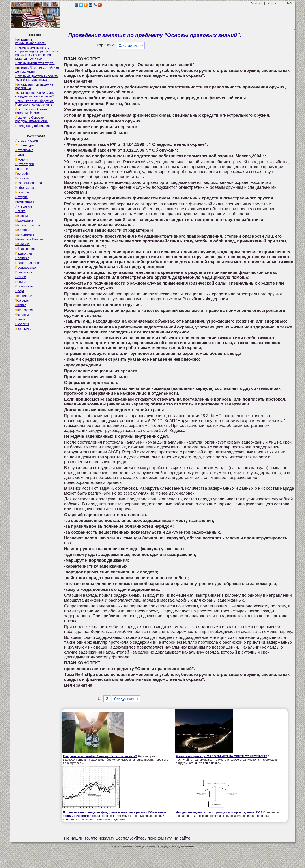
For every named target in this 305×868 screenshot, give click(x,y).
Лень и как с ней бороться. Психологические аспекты (35, 103)
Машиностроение (28, 225)
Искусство (23, 192)
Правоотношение (28, 263)
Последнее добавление (33, 126)
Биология (22, 159)
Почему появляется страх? (35, 63)
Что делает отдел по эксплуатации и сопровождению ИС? (219, 812)
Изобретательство (29, 183)
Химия (20, 319)
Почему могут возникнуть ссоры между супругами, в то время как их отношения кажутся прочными (37, 53)
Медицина (23, 230)
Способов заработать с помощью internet (32, 111)
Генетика (22, 169)
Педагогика (24, 253)
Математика (24, 221)
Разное (21, 277)
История (21, 197)
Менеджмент (25, 235)
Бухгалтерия (25, 164)
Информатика (26, 188)
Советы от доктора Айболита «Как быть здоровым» (37, 78)
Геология (22, 178)
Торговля (22, 300)
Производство (26, 268)
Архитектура (25, 145)
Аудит (20, 155)
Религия (21, 282)
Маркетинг (23, 216)
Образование (25, 249)
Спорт (20, 291)
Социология (24, 286)
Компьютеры (25, 202)
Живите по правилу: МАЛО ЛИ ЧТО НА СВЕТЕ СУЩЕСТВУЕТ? (221, 756)
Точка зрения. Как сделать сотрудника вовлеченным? (35, 94)
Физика (21, 305)
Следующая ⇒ (131, 46)
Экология (22, 324)
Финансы (22, 315)
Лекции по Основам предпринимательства (32, 119)
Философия (24, 310)
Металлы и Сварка (29, 239)
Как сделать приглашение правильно (34, 86)
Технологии (24, 296)
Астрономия (24, 150)
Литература (24, 206)
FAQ (289, 4)
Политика (22, 258)
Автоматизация (27, 141)
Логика (20, 211)
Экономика (23, 329)
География (23, 174)
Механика (23, 244)
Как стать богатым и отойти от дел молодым (37, 70)
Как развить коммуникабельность (31, 41)
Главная (256, 4)
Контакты (274, 4)
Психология (24, 272)
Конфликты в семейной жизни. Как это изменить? (100, 756)
